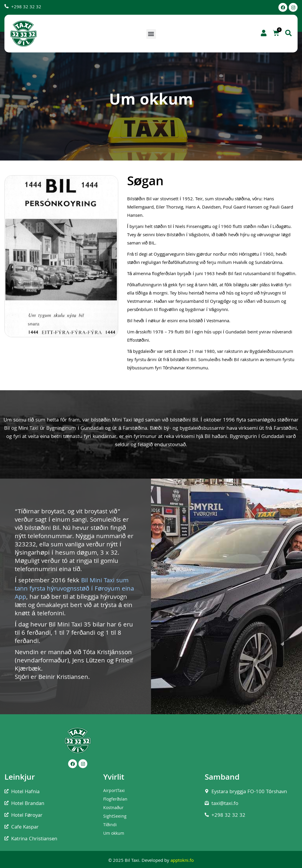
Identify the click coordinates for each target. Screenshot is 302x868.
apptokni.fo (182, 861)
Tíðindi (110, 825)
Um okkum (114, 834)
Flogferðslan (115, 800)
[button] (151, 34)
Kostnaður (113, 808)
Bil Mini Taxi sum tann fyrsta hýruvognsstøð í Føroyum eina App (74, 589)
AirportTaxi (114, 791)
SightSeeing (115, 817)
